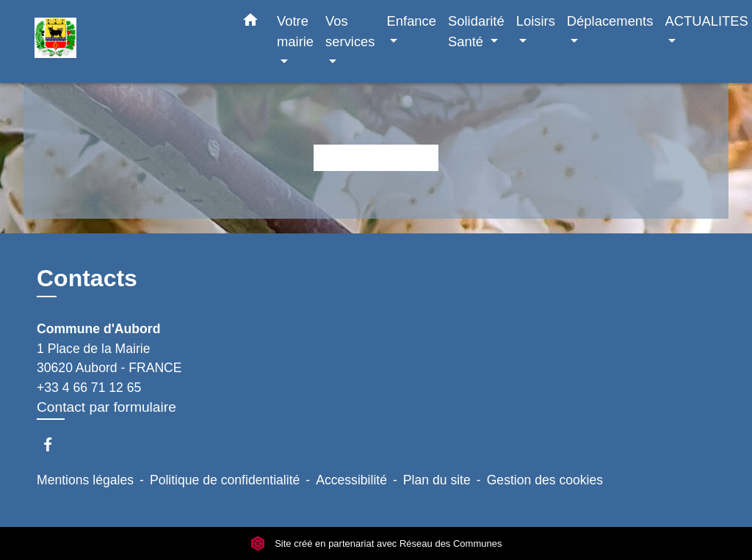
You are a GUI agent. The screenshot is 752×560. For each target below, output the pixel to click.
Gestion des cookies (545, 480)
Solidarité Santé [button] (476, 31)
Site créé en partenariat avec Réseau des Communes (376, 543)
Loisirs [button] (536, 21)
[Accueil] (126, 41)
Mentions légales (85, 480)
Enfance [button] (412, 21)
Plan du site (437, 480)
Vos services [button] (350, 31)
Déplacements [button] (610, 21)
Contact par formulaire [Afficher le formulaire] (106, 407)
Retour (376, 157)
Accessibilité (351, 480)
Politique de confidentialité (225, 480)
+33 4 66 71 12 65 (89, 388)
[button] (250, 23)
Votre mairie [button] (295, 31)
